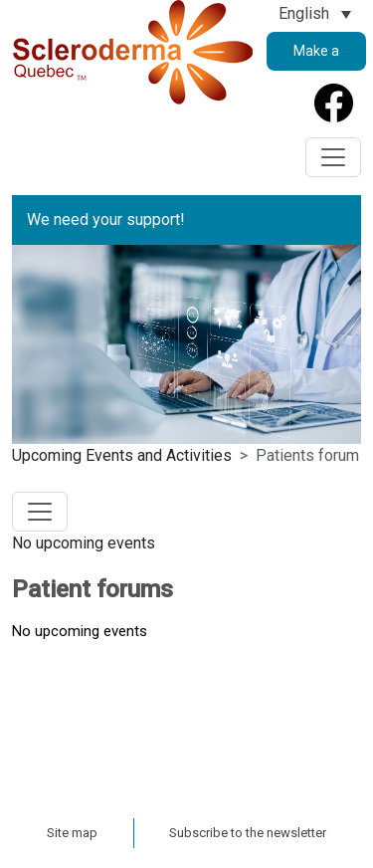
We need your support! (106, 219)
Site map (72, 833)
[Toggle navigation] (333, 157)
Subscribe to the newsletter (248, 833)
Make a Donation (317, 57)
